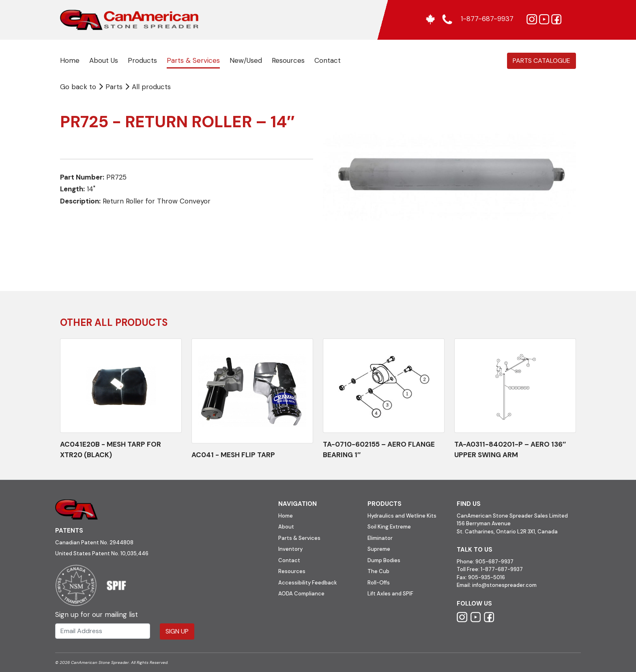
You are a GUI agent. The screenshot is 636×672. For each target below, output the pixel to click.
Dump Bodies (384, 560)
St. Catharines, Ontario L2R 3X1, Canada (507, 532)
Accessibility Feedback (308, 583)
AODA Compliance (301, 594)
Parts (111, 87)
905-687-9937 (494, 562)
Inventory (290, 549)
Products (142, 60)
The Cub (378, 571)
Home (70, 60)
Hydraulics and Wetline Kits (402, 516)
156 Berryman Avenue (484, 523)
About (286, 527)
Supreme (379, 549)
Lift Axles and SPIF (390, 594)
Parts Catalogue (541, 61)
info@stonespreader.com (504, 585)
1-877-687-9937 (502, 569)
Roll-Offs (379, 583)
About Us (104, 60)
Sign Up (177, 631)
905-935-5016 (486, 577)
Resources (288, 60)
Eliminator (380, 538)
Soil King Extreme (389, 527)
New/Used (246, 60)
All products (151, 87)
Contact (328, 60)
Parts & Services (193, 60)
